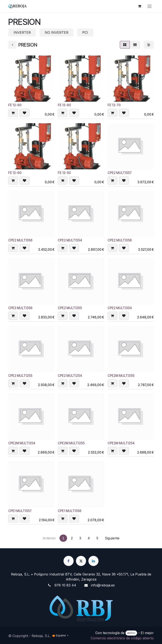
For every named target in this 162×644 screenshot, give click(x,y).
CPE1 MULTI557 (20, 511)
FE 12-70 (114, 105)
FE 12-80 (64, 105)
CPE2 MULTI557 (120, 173)
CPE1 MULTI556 (70, 511)
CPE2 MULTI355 (70, 308)
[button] (13, 113)
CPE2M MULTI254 (121, 443)
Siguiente (112, 538)
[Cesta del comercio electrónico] (139, 6)
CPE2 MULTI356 (20, 308)
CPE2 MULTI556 (20, 240)
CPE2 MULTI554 (70, 240)
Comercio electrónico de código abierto (122, 638)
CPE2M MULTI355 (121, 376)
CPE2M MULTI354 (22, 443)
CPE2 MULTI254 (70, 376)
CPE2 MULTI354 (120, 308)
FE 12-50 (64, 173)
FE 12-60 (15, 173)
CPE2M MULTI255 (71, 443)
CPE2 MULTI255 (20, 376)
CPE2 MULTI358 (120, 240)
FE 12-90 (15, 105)
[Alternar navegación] (150, 6)
